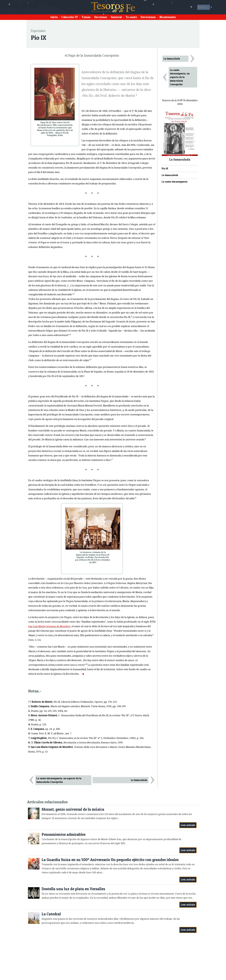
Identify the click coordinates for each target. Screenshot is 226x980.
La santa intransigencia (175, 182)
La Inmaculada (139, 780)
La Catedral (51, 914)
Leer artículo (188, 825)
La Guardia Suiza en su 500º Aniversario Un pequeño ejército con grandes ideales (110, 860)
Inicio (54, 17)
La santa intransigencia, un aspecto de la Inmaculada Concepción (59, 780)
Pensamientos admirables (64, 834)
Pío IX (165, 168)
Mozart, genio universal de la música (73, 809)
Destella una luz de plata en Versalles (73, 889)
